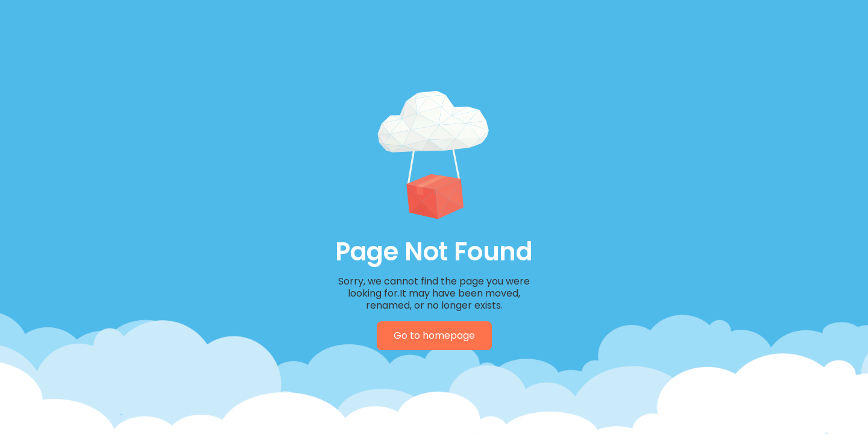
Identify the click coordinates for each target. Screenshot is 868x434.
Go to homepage (434, 335)
